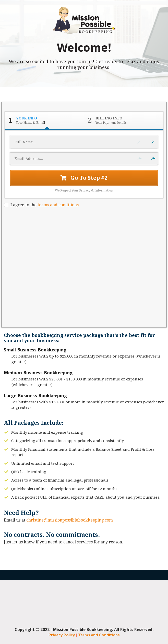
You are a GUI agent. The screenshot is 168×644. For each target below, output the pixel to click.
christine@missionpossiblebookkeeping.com (70, 520)
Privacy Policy (62, 635)
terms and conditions (58, 205)
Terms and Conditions (99, 635)
